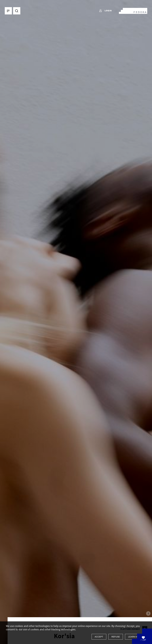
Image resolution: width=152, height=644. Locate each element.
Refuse (116, 637)
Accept (99, 637)
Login (105, 11)
